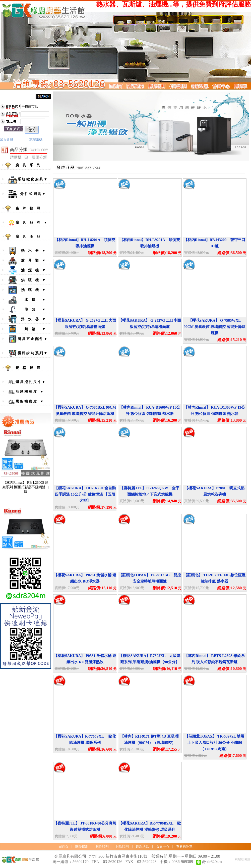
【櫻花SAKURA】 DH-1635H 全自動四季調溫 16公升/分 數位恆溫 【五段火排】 (85, 494)
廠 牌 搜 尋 (27, 209)
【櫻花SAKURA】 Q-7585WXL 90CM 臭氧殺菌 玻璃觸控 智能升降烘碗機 (214, 327)
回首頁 (63, 847)
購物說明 (102, 847)
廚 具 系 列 (27, 166)
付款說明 (122, 847)
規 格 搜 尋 (27, 368)
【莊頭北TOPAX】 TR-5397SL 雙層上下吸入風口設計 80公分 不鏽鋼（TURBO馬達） (214, 743)
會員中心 (163, 847)
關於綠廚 (82, 847)
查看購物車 (184, 847)
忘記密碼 (36, 140)
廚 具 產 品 (27, 237)
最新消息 (142, 847)
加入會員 (7, 140)
